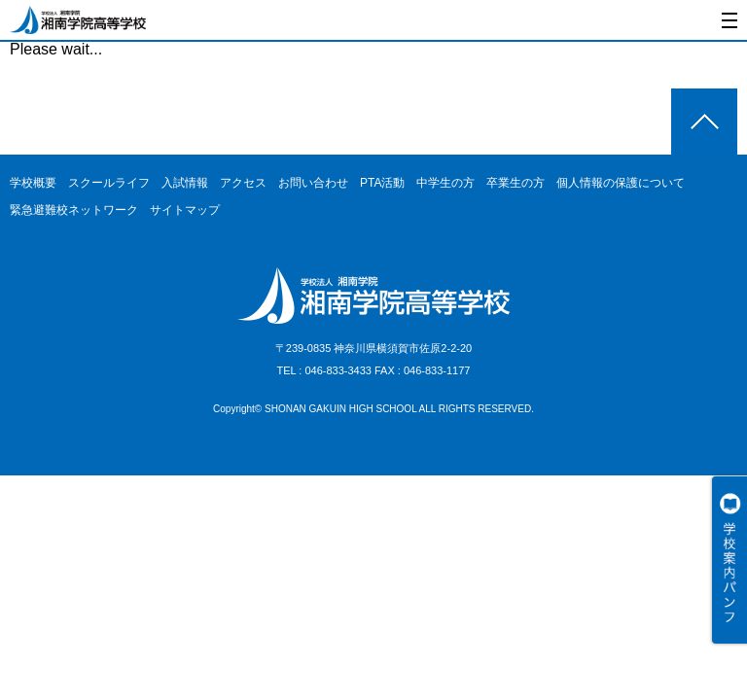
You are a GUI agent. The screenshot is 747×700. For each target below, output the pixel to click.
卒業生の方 (516, 183)
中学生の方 (445, 183)
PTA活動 (382, 183)
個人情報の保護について (621, 183)
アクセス (243, 183)
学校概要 (33, 183)
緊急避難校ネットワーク (74, 210)
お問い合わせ (313, 183)
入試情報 (185, 183)
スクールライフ (109, 183)
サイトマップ (185, 210)
